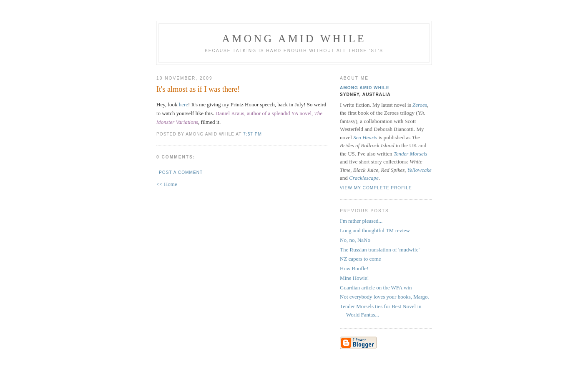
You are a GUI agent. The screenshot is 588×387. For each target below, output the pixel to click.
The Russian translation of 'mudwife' (380, 250)
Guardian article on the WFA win (376, 288)
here (183, 104)
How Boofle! (354, 268)
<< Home (167, 184)
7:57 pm (253, 134)
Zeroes (420, 105)
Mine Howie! (354, 278)
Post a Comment (181, 172)
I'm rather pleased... (361, 221)
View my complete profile (376, 188)
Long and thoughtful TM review (375, 230)
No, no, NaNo (355, 240)
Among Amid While (294, 39)
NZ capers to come (361, 259)
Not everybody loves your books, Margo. (384, 297)
